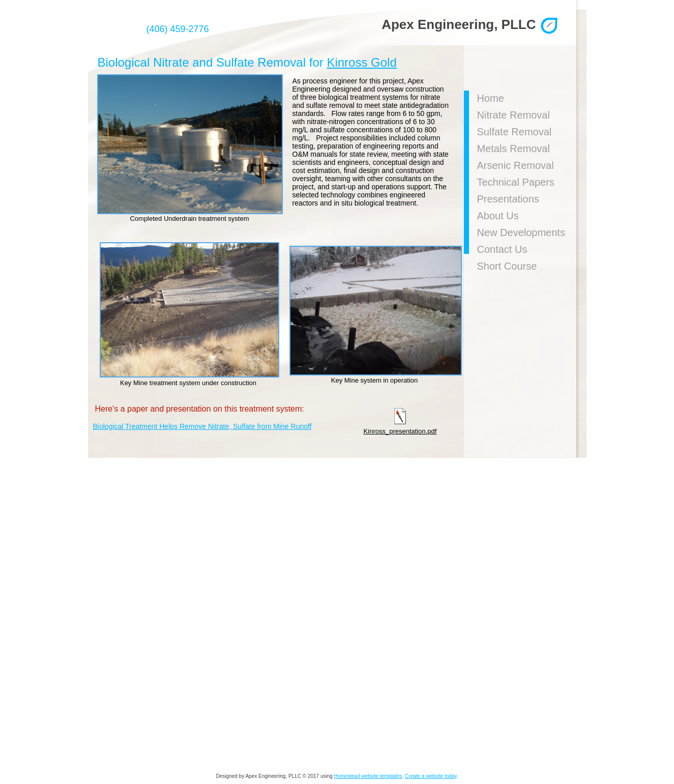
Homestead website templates (368, 776)
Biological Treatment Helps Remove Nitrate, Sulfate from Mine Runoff (202, 426)
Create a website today (431, 776)
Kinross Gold (361, 62)
